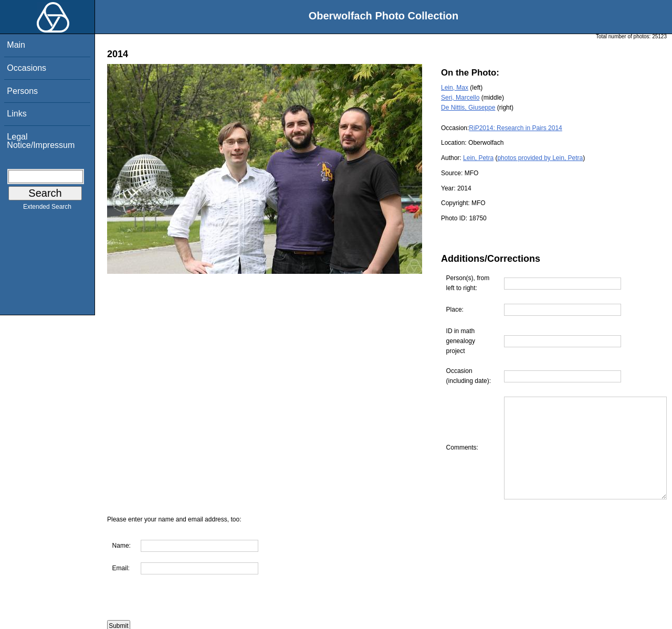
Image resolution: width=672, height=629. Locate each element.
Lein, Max (455, 88)
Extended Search (47, 209)
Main (16, 45)
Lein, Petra (478, 158)
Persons (22, 91)
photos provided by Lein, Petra (540, 158)
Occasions (27, 68)
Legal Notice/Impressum (41, 141)
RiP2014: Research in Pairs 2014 (515, 128)
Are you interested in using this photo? (171, 624)
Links (17, 114)
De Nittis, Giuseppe (468, 108)
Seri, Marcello (460, 98)
